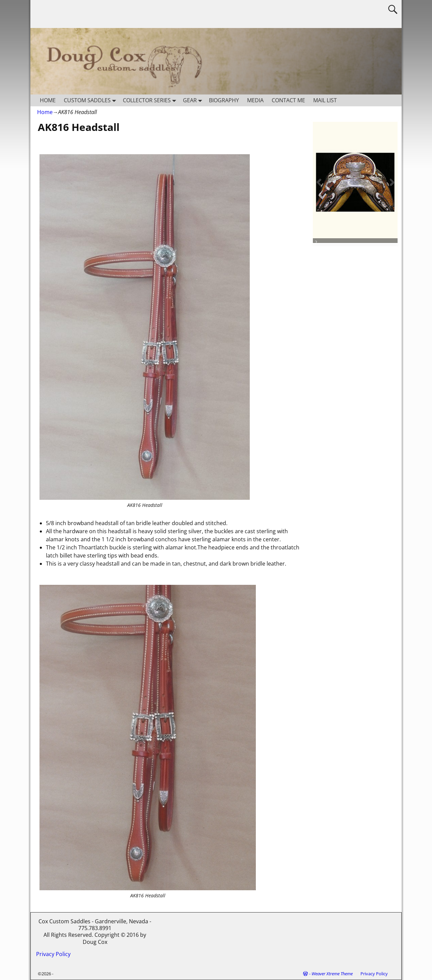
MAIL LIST (325, 100)
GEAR (194, 100)
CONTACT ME (288, 100)
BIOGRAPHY (224, 100)
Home (45, 112)
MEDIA (255, 100)
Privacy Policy (53, 954)
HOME (48, 100)
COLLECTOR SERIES (151, 100)
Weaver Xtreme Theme (332, 974)
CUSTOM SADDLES (91, 100)
